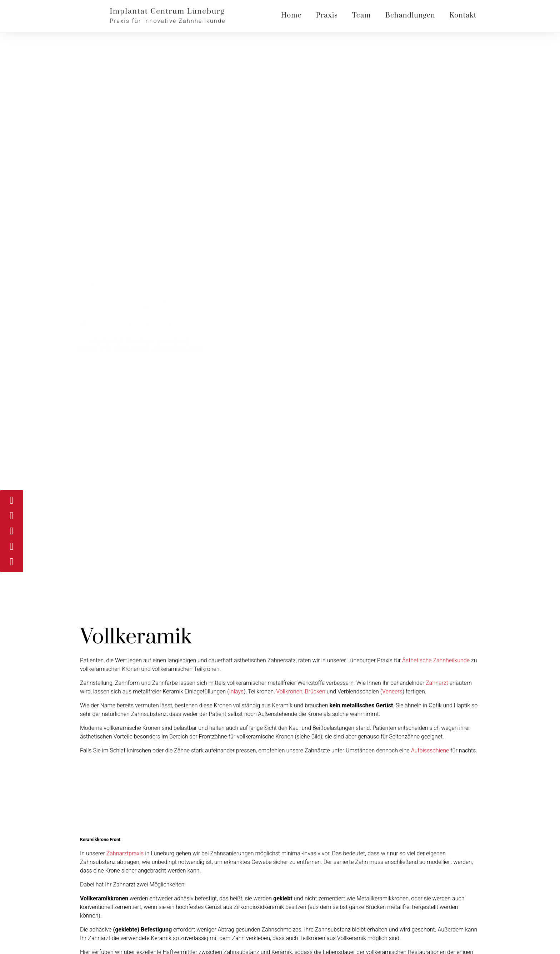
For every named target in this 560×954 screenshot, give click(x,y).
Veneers (392, 691)
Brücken (315, 691)
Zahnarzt (437, 683)
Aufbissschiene (430, 750)
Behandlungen (410, 16)
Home (291, 16)
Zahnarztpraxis (125, 853)
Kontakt (463, 16)
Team (362, 16)
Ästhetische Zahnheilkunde (436, 660)
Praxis (327, 16)
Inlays (236, 691)
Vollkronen (289, 691)
